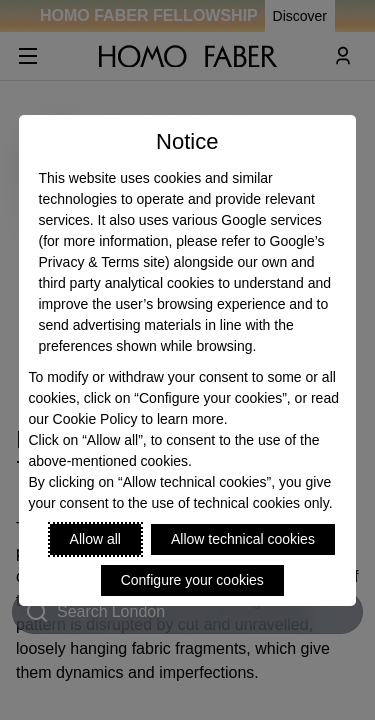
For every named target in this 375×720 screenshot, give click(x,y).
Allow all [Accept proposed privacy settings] (95, 539)
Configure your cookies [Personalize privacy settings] (192, 580)
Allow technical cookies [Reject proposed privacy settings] (243, 539)
